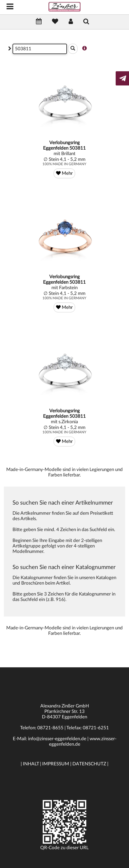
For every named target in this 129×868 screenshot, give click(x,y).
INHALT (31, 764)
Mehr (64, 173)
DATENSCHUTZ (89, 764)
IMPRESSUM (56, 764)
